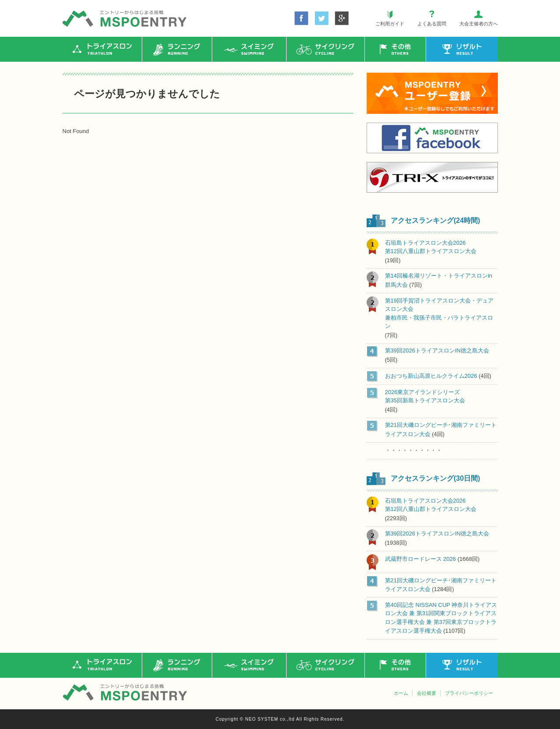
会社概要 (427, 693)
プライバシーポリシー (469, 693)
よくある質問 (432, 24)
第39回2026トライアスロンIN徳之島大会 (437, 350)
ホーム (401, 693)
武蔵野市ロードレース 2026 (421, 559)
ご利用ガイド (390, 24)
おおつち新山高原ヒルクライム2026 (431, 376)
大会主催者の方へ (479, 24)
